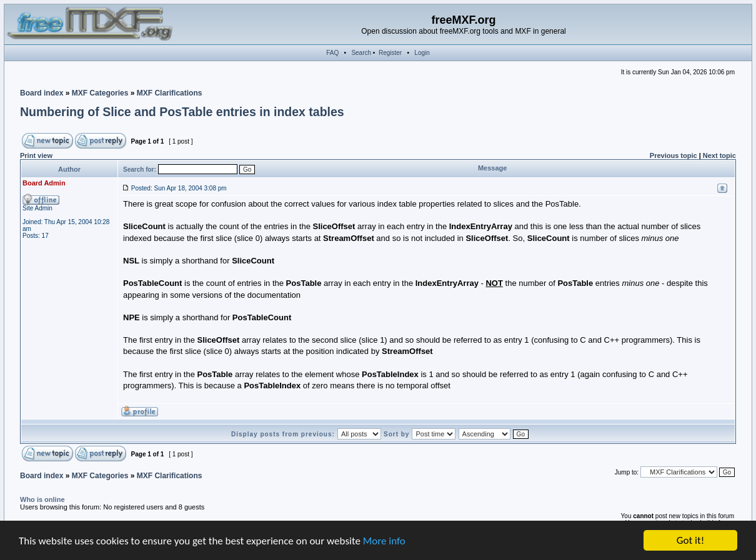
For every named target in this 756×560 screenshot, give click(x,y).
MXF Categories (100, 93)
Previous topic (674, 155)
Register (390, 53)
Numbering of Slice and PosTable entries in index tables (182, 112)
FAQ (332, 53)
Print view (36, 155)
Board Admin (44, 183)
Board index (42, 93)
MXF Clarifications (170, 93)
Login (422, 53)
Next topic (719, 155)
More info (384, 542)
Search (361, 53)
